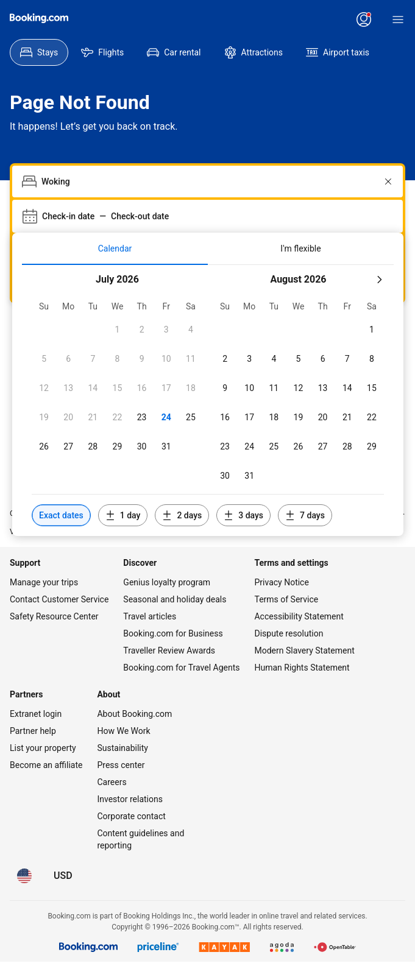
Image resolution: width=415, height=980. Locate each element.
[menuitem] (39, 52)
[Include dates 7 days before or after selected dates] (305, 515)
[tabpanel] (208, 400)
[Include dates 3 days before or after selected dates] (243, 515)
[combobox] (209, 182)
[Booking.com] (39, 18)
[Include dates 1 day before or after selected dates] (123, 515)
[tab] (115, 249)
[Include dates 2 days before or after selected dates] (182, 515)
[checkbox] (117, 330)
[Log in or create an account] (364, 19)
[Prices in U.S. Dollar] (63, 876)
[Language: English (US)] (24, 876)
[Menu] (398, 19)
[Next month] (379, 280)
